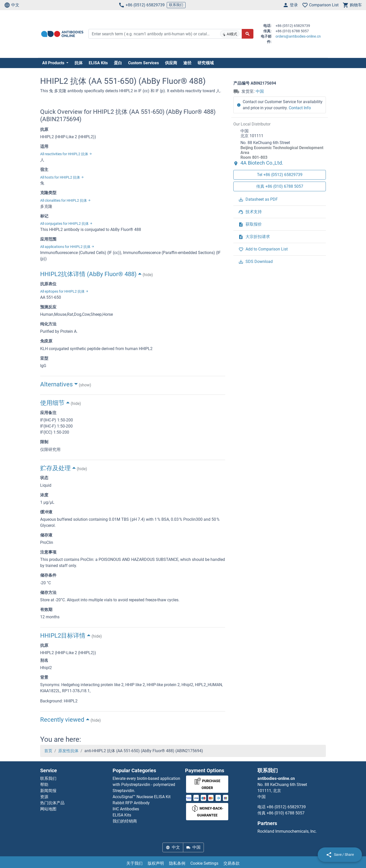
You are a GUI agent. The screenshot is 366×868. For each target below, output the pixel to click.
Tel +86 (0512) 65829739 (280, 175)
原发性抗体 (68, 751)
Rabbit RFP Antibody (131, 803)
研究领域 (206, 63)
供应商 (171, 63)
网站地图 (48, 809)
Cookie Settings (204, 863)
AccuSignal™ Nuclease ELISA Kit (142, 797)
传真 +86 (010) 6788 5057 (280, 186)
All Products (54, 63)
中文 (12, 5)
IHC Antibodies (126, 809)
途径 (187, 63)
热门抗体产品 (52, 803)
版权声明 (156, 863)
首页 (48, 751)
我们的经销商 (125, 821)
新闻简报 (48, 791)
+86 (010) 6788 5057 (286, 813)
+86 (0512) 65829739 (142, 5)
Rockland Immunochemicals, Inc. (287, 831)
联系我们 (176, 5)
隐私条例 (177, 863)
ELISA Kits (98, 63)
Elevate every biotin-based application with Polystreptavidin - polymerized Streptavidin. (146, 785)
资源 (44, 797)
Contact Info (300, 108)
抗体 (79, 63)
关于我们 (134, 863)
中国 (260, 91)
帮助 (44, 785)
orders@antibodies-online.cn (298, 36)
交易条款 (232, 863)
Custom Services (143, 63)
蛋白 (118, 63)
